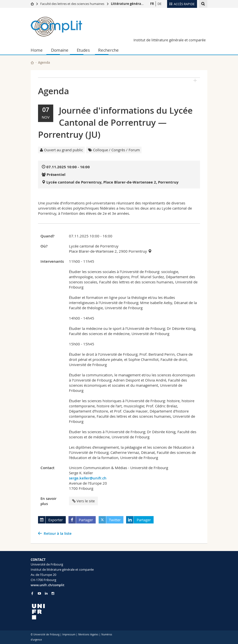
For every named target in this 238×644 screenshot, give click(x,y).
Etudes (83, 50)
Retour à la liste (58, 533)
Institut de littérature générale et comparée (170, 40)
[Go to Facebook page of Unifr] (32, 593)
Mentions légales (88, 635)
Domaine (60, 50)
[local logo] (73, 612)
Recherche (108, 50)
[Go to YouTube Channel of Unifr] (39, 593)
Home (37, 50)
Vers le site (83, 501)
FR (152, 4)
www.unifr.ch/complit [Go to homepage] (47, 585)
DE (159, 4)
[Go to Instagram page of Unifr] (53, 593)
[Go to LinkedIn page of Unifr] (46, 593)
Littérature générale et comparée (138, 4)
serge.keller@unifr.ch (88, 478)
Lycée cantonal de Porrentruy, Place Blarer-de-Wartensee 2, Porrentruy (112, 182)
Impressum (69, 635)
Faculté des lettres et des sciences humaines (72, 4)
